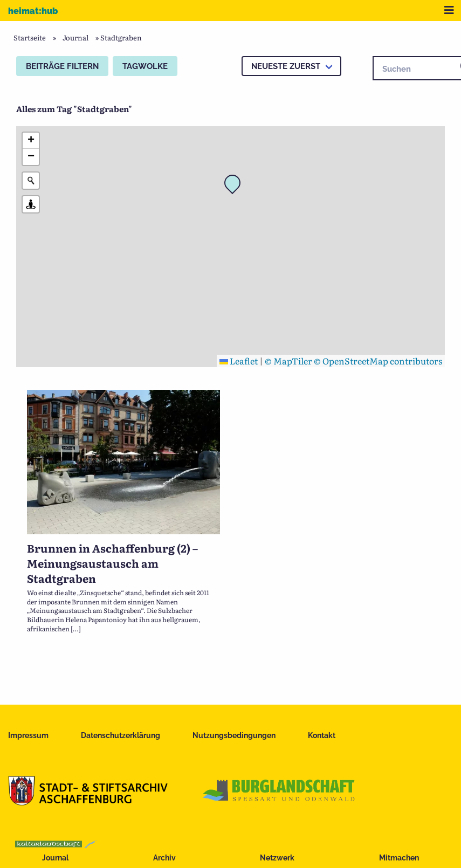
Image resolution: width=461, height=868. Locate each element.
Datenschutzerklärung (121, 735)
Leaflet (239, 361)
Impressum (28, 735)
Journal (55, 858)
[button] (236, 186)
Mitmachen (399, 858)
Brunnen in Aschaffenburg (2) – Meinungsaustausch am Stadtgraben (112, 563)
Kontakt (322, 735)
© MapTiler (288, 361)
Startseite (30, 37)
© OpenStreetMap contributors (378, 361)
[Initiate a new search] (31, 181)
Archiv (164, 858)
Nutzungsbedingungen (234, 735)
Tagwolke (145, 66)
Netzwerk (277, 858)
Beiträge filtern (62, 66)
